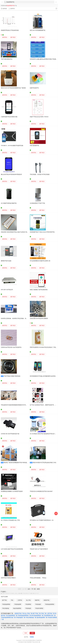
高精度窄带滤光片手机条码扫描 (10, 30)
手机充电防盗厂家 (31, 617)
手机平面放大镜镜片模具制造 (12, 376)
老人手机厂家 (28, 613)
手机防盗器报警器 (50, 604)
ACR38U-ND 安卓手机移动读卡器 (10, 434)
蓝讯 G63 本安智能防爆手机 (38, 30)
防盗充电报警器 (17, 608)
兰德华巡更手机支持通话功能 (9, 117)
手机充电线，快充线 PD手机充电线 (40, 174)
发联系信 (5, 37)
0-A (2, 593)
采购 (56, 513)
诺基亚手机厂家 (19, 613)
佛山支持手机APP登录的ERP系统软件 (11, 174)
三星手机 (20, 600)
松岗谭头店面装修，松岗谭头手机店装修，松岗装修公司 (17, 318)
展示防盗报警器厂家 (37, 615)
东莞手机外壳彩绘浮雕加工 (8, 578)
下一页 (34, 589)
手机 (12, 600)
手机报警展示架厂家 (50, 615)
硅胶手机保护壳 (34, 88)
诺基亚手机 (47, 600)
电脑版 (32, 637)
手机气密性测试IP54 (7, 59)
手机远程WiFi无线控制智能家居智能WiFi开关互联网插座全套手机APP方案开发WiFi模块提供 (27, 405)
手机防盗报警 (18, 604)
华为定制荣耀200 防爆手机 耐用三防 (40, 261)
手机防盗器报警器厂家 (24, 615)
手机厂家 (44, 613)
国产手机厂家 (37, 613)
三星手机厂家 (51, 613)
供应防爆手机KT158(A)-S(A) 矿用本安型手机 (42, 232)
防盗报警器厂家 (13, 615)
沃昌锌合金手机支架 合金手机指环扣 (11, 347)
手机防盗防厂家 (21, 617)
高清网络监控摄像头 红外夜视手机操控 (12, 491)
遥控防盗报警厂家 (42, 617)
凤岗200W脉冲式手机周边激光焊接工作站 (44, 463)
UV (31, 593)
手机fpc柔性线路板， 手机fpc (38, 578)
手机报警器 (28, 604)
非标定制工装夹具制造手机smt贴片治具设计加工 (15, 232)
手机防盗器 (28, 608)
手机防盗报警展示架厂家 (8, 617)
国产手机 (4, 600)
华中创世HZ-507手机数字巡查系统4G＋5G (42, 520)
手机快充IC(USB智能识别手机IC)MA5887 (41, 491)
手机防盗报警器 (6, 604)
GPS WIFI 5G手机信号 (7, 290)
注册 (32, 633)
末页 (38, 589)
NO (21, 593)
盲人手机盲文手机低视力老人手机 (10, 520)
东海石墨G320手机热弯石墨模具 (39, 318)
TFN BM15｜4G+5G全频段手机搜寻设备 (12, 146)
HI (13, 593)
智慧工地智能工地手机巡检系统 (39, 290)
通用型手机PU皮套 (6, 261)
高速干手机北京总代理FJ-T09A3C (39, 117)
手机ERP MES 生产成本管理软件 (39, 549)
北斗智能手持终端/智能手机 (9, 203)
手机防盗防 (38, 604)
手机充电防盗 (6, 608)
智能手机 (37, 600)
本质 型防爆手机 (34, 146)
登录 (26, 633)
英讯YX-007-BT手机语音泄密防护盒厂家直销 (13, 88)
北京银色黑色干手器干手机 (37, 203)
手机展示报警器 (39, 608)
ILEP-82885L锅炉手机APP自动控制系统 (12, 549)
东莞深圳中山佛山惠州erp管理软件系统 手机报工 (44, 59)
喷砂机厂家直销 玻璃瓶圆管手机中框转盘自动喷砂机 (19, 463)
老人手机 (28, 600)
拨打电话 (13, 37)
